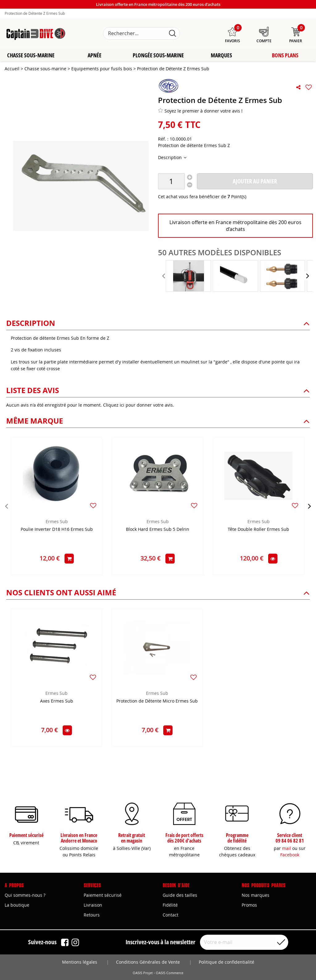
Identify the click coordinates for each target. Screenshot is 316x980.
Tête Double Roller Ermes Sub (258, 530)
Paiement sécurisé (103, 895)
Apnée (95, 55)
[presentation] (164, 276)
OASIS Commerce (170, 973)
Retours (92, 915)
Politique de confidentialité (227, 962)
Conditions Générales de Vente (148, 962)
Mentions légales (80, 962)
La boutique (17, 905)
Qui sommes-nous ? (25, 895)
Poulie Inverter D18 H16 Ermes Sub (57, 530)
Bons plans (285, 55)
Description (170, 158)
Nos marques (256, 895)
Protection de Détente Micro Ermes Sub (157, 701)
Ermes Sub (57, 522)
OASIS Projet (143, 973)
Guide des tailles (180, 895)
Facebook (290, 855)
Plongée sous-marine (158, 55)
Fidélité (170, 905)
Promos (249, 905)
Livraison (93, 905)
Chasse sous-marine (31, 55)
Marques (221, 55)
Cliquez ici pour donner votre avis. (139, 405)
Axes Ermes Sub (57, 701)
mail (287, 848)
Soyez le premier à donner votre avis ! (200, 111)
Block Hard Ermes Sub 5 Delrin (158, 530)
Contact (170, 915)
